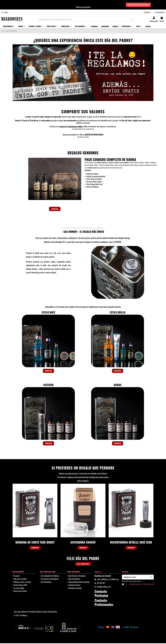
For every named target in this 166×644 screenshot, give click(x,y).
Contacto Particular (101, 594)
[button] (36, 26)
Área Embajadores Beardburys (50, 577)
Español (148, 12)
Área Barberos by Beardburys (50, 580)
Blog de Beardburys (74, 580)
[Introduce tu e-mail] (135, 578)
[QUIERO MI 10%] (151, 578)
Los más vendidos (19, 589)
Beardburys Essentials (75, 589)
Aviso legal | (18, 612)
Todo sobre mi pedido (20, 580)
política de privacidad (148, 585)
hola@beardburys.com (104, 587)
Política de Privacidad (28, 612)
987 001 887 (101, 584)
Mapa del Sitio (53, 612)
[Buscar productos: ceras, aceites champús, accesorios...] (132, 19)
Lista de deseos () (159, 12)
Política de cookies (42, 612)
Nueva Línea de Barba (20, 592)
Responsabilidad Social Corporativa (79, 583)
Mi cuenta (17, 577)
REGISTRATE (73, 5)
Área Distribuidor (46, 583)
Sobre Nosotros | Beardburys (77, 577)
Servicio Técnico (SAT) (20, 586)
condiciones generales (136, 585)
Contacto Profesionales (104, 603)
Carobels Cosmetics (74, 586)
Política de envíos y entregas (22, 583)
